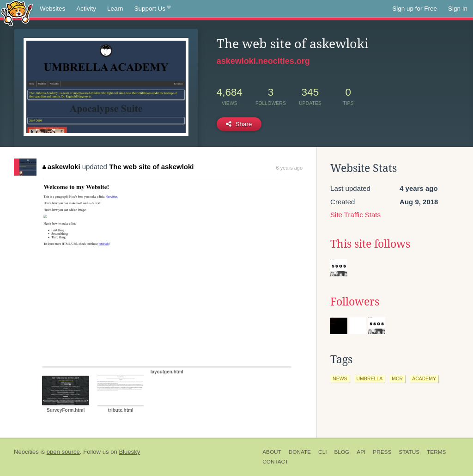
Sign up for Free (415, 9)
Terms (436, 452)
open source (63, 452)
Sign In (458, 9)
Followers (355, 302)
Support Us (153, 9)
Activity (86, 9)
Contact (275, 462)
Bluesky (129, 452)
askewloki (61, 167)
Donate (300, 452)
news (340, 378)
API (361, 452)
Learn (115, 9)
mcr (397, 378)
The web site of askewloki (151, 167)
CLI (322, 452)
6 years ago (289, 168)
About (272, 452)
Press (382, 452)
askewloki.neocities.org (263, 61)
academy (424, 378)
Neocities (26, 452)
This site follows (370, 244)
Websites (52, 9)
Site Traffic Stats (355, 215)
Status (409, 452)
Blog (342, 452)
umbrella (370, 378)
